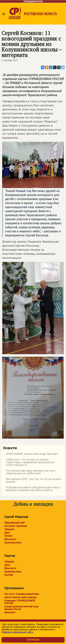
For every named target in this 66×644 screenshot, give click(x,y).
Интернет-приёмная (15, 526)
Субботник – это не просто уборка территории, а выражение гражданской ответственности (29, 462)
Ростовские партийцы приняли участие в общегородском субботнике (29, 472)
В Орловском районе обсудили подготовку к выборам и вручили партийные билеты (32, 489)
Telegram (9, 529)
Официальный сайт (15, 523)
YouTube (9, 575)
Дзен (7, 533)
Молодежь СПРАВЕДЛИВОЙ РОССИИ (20, 602)
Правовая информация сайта (17, 632)
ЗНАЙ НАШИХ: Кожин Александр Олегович (30, 454)
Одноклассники (13, 543)
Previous (5, 163)
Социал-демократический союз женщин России (21, 608)
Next (61, 163)
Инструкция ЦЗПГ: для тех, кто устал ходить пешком (32, 480)
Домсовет (10, 612)
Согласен (33, 640)
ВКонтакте (10, 539)
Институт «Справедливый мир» (22, 594)
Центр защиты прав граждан (20, 597)
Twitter (8, 536)
